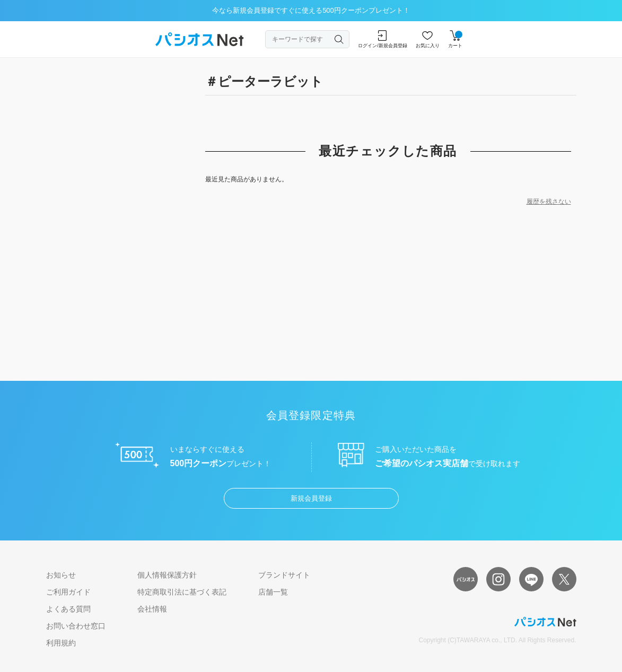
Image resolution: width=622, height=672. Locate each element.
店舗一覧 (273, 592)
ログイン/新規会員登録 (383, 39)
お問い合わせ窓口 (76, 626)
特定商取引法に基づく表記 (182, 592)
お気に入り (428, 39)
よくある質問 (68, 609)
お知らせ (61, 575)
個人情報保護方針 (167, 575)
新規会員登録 (311, 498)
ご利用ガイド (68, 592)
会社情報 (152, 609)
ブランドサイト (284, 575)
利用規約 (61, 643)
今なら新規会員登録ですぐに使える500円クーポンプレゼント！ (311, 10)
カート (455, 39)
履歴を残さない (549, 202)
